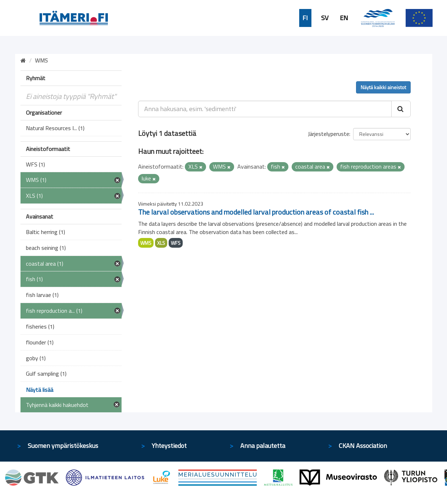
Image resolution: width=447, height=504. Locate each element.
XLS (161, 243)
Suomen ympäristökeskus (63, 446)
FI (305, 18)
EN (344, 18)
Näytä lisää (40, 390)
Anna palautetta (263, 446)
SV (325, 18)
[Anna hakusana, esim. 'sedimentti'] (265, 109)
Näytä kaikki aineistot (383, 87)
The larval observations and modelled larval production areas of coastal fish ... (256, 212)
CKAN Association (363, 446)
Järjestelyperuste (329, 134)
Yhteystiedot (169, 446)
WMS (146, 243)
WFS (176, 243)
